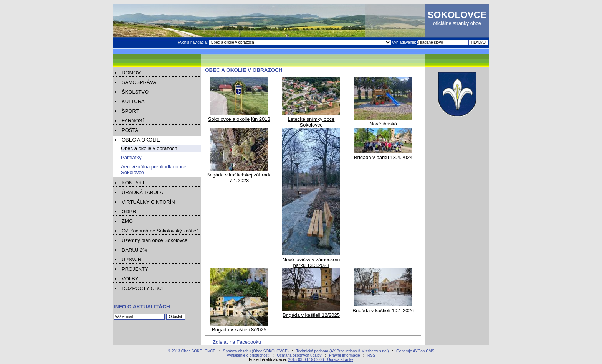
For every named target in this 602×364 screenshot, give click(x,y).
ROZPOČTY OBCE (143, 288)
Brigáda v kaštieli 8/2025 (239, 327)
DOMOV (131, 73)
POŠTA (130, 130)
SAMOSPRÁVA (139, 82)
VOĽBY (130, 279)
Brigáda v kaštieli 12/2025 (311, 312)
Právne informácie (345, 355)
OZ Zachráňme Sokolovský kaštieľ (160, 231)
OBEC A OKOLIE (141, 140)
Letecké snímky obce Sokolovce (311, 119)
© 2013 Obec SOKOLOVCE (192, 351)
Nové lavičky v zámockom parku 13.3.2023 (311, 259)
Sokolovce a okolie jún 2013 (239, 116)
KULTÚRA (133, 101)
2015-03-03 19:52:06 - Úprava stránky (321, 360)
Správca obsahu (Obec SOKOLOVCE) (256, 351)
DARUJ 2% (134, 250)
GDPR (129, 212)
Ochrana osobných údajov (299, 355)
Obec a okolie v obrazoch (149, 148)
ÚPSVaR (131, 259)
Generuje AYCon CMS (415, 351)
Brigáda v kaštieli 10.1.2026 (383, 308)
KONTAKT (133, 183)
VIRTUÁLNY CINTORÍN (148, 202)
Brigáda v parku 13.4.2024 (383, 155)
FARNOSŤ (133, 121)
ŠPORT (130, 111)
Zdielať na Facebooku (237, 342)
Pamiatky (131, 157)
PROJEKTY (135, 269)
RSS (371, 355)
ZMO (127, 221)
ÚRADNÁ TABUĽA (142, 192)
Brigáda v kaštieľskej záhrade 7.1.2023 (239, 175)
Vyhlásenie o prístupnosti (248, 355)
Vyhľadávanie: (405, 42)
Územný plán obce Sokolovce (155, 240)
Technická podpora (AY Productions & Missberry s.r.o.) (342, 351)
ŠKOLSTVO (135, 92)
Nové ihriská (383, 121)
